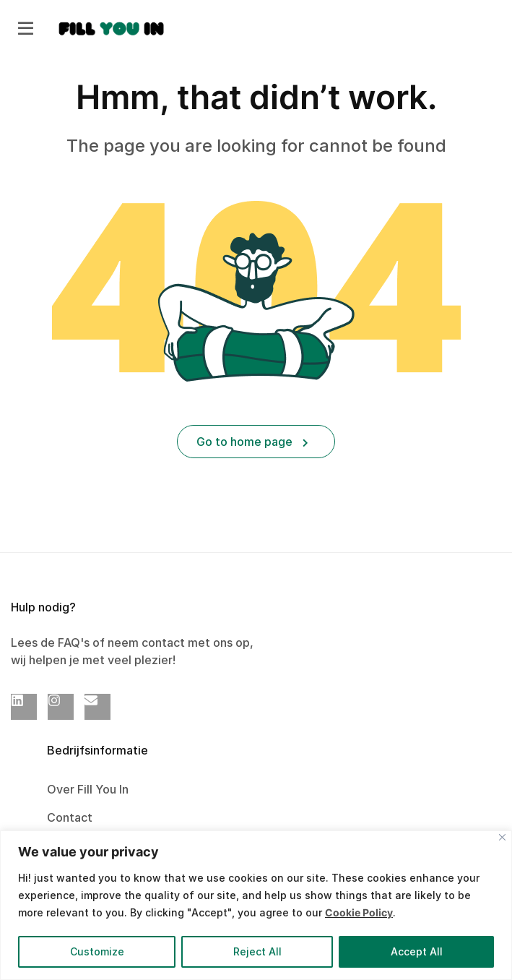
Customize (97, 951)
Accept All (417, 951)
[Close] (502, 837)
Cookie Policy (359, 912)
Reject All (257, 951)
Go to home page (252, 442)
